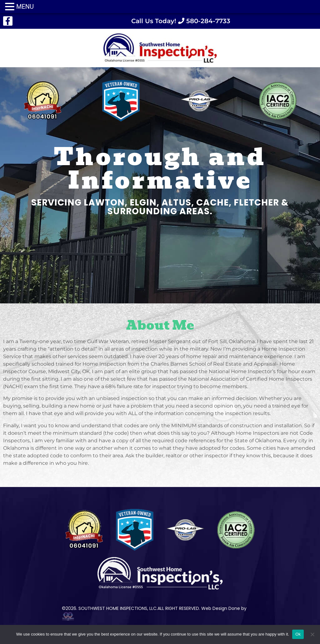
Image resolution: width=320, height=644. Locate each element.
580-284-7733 (207, 21)
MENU (25, 7)
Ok (298, 634)
